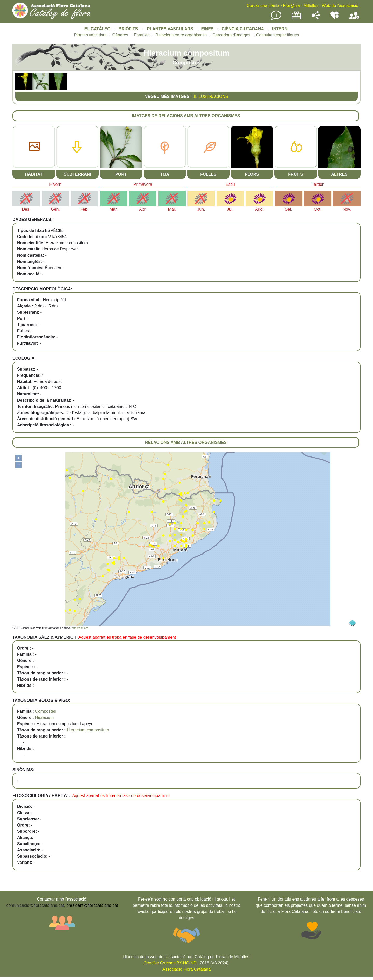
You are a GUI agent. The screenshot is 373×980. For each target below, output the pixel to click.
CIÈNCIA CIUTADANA (243, 29)
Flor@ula (292, 6)
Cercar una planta (263, 6)
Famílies (142, 35)
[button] (24, 88)
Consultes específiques (278, 35)
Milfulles (311, 6)
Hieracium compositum (88, 730)
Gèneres (120, 35)
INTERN (280, 29)
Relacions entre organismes (181, 35)
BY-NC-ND (170, 963)
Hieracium (44, 717)
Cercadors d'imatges (231, 35)
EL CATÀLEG (98, 29)
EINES (207, 29)
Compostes (45, 711)
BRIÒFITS (129, 29)
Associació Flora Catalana (187, 969)
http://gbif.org (80, 628)
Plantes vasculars (90, 35)
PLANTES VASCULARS (170, 29)
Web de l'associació (340, 6)
